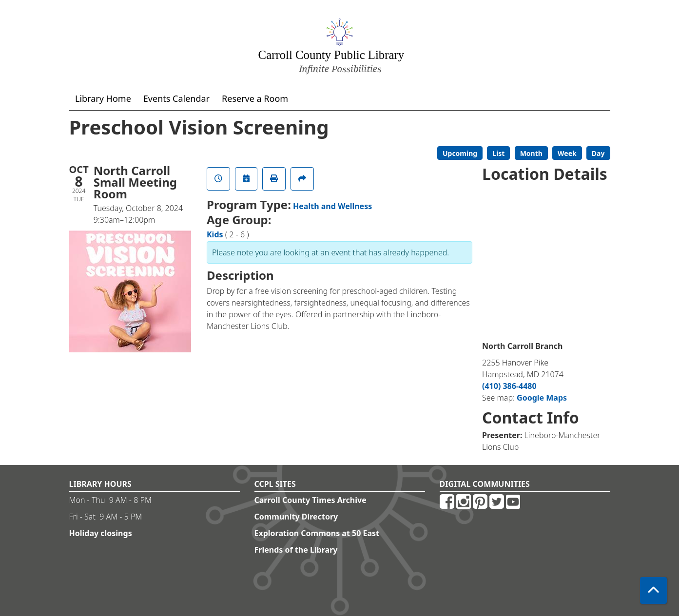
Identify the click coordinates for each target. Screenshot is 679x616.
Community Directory (296, 517)
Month (531, 153)
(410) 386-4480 (509, 386)
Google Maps (542, 398)
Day (598, 153)
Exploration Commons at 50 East (317, 533)
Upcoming (460, 153)
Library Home (103, 98)
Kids (215, 234)
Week (567, 153)
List (498, 153)
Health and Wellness (332, 206)
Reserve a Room (255, 98)
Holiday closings (101, 533)
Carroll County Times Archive (310, 500)
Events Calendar (176, 98)
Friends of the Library (296, 550)
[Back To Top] (653, 590)
